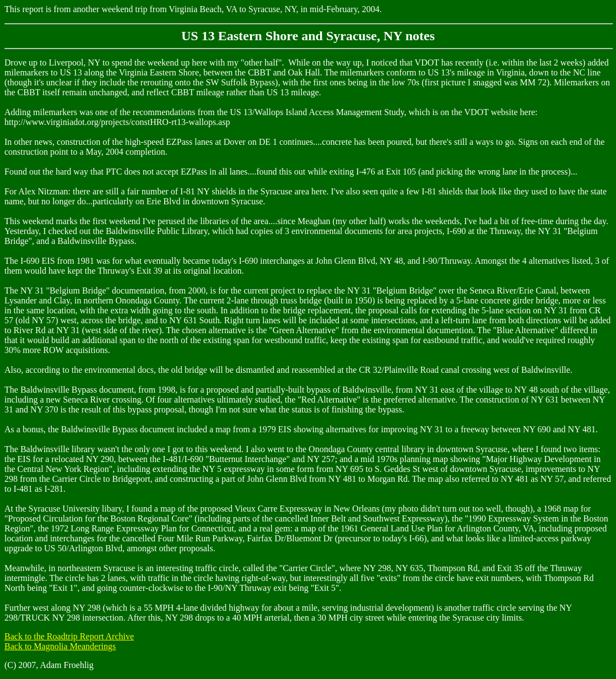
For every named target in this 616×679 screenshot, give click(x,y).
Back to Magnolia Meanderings (60, 646)
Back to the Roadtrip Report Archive (69, 636)
